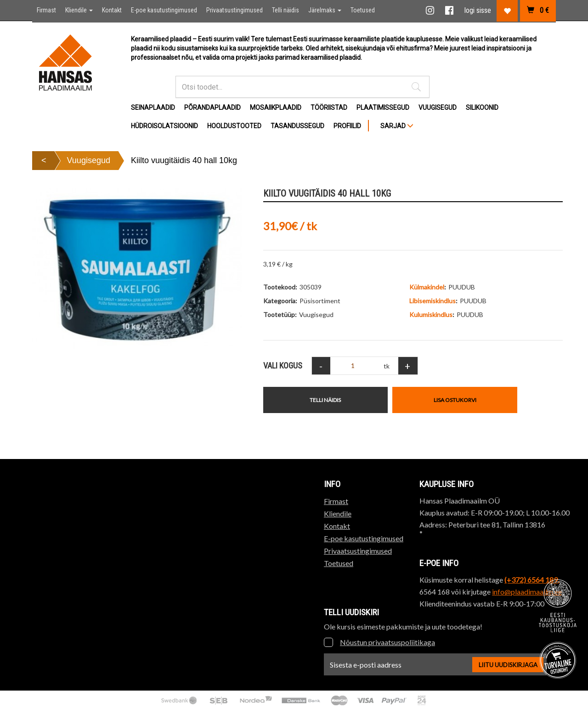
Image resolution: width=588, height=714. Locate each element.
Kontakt (112, 10)
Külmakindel (427, 287)
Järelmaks (325, 10)
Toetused (363, 10)
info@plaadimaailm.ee (527, 592)
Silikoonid (482, 108)
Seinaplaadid (153, 108)
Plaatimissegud (383, 108)
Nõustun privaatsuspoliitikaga (387, 642)
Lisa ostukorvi (455, 400)
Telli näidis (286, 10)
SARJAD (397, 126)
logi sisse (478, 10)
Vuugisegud (438, 108)
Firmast (46, 10)
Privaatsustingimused (235, 10)
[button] (416, 87)
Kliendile (79, 10)
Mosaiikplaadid (276, 108)
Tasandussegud (297, 126)
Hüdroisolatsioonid (164, 126)
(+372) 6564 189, (532, 580)
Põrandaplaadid (212, 108)
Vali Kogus (283, 365)
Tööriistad (329, 108)
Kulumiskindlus (431, 314)
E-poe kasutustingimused (164, 10)
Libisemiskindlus (433, 301)
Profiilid (347, 126)
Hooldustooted (234, 126)
